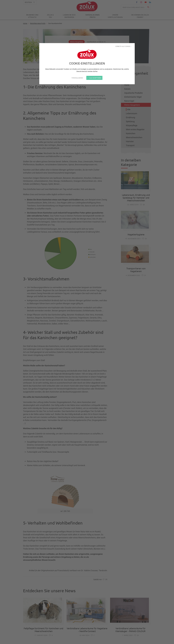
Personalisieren (77, 78)
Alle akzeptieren (94, 78)
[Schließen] (87, 322)
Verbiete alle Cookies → (124, 46)
